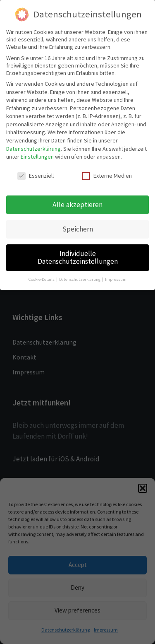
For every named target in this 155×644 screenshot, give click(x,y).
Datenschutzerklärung (33, 149)
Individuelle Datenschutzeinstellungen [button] (78, 258)
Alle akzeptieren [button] (77, 205)
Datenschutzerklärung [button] (80, 279)
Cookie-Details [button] (42, 279)
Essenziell (36, 176)
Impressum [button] (116, 279)
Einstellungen (37, 157)
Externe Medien (107, 176)
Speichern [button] (78, 229)
